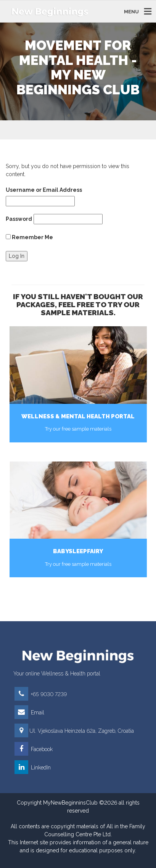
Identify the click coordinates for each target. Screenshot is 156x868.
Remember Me (29, 237)
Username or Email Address (44, 190)
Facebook (34, 749)
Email (29, 713)
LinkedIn (33, 768)
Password (19, 219)
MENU (131, 11)
